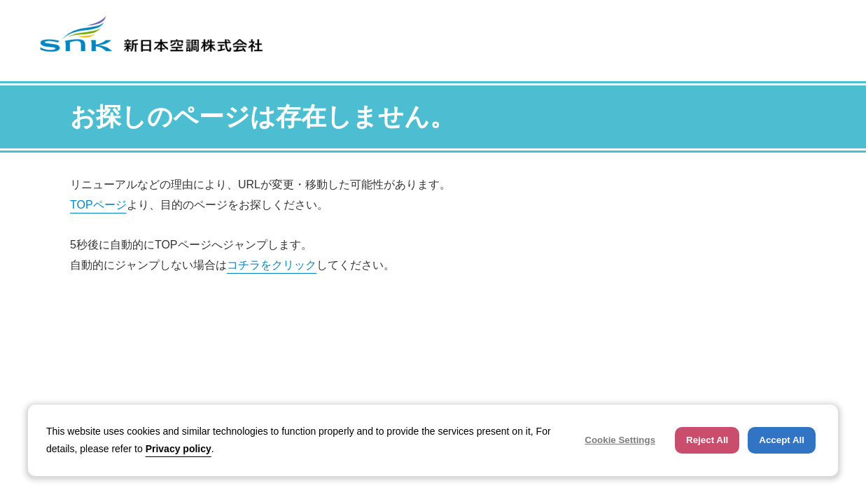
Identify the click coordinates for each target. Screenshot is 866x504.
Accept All (782, 440)
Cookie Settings (620, 440)
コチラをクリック (272, 265)
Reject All (707, 440)
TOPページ (98, 205)
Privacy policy (179, 449)
